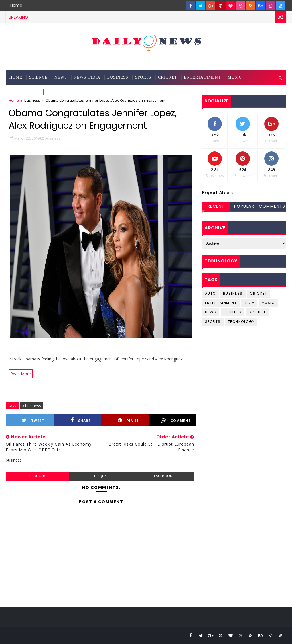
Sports (143, 77)
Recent (216, 206)
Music (235, 77)
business (32, 100)
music (268, 303)
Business (118, 77)
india (249, 303)
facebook (163, 476)
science (38, 77)
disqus (100, 476)
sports (213, 322)
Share (81, 420)
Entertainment (202, 77)
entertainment (221, 303)
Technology (24, 92)
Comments (272, 206)
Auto (210, 293)
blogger (37, 476)
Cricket (168, 77)
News (61, 77)
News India (87, 77)
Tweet (33, 420)
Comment (176, 420)
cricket (259, 293)
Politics (233, 312)
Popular (244, 206)
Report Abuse (218, 193)
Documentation (65, 92)
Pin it (128, 420)
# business (32, 406)
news (211, 312)
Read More (21, 374)
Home (16, 5)
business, (53, 138)
